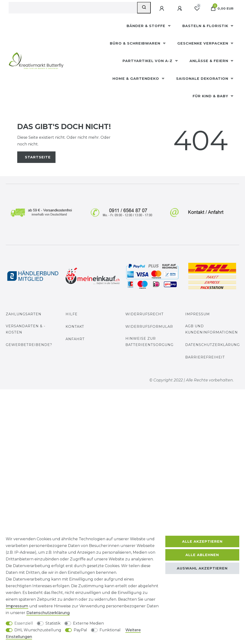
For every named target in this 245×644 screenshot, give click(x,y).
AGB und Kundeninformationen (212, 329)
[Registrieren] (180, 9)
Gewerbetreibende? (29, 345)
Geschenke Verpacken (203, 43)
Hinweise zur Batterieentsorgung (149, 342)
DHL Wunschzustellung (38, 630)
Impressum (198, 314)
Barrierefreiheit (205, 357)
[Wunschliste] (197, 9)
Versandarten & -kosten (26, 329)
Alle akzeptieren (202, 541)
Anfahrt (75, 339)
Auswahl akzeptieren (202, 568)
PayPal (80, 630)
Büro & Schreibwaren (136, 43)
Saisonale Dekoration (203, 79)
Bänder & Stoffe (147, 26)
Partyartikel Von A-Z (148, 61)
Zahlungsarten (24, 314)
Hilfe (72, 314)
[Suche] (144, 8)
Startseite (38, 157)
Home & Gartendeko (136, 79)
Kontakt (75, 327)
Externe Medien (88, 623)
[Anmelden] (162, 9)
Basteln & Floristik (206, 26)
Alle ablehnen (202, 555)
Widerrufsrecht (145, 314)
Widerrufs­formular (149, 327)
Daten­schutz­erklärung (48, 613)
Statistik (53, 623)
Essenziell (24, 623)
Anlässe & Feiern (209, 61)
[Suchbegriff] (73, 8)
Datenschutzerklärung (212, 345)
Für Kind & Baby (211, 96)
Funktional (110, 630)
